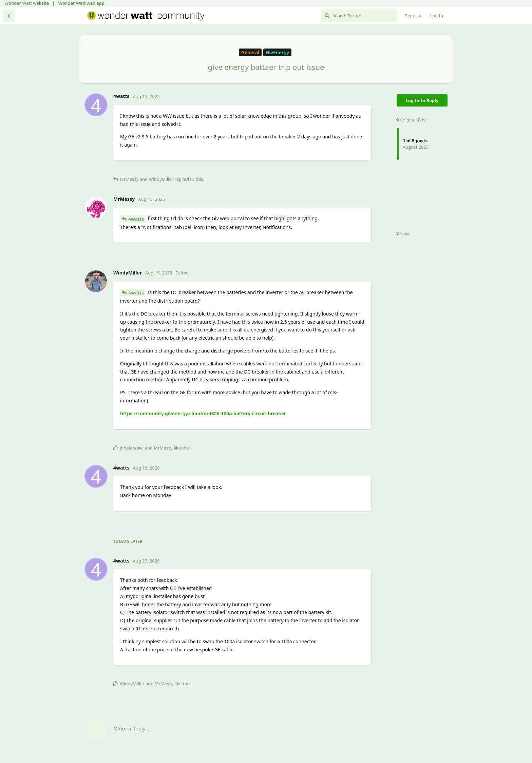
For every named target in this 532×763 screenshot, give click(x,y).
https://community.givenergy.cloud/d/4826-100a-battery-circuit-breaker (203, 413)
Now (403, 234)
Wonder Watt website (27, 3)
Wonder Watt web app (81, 3)
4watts (136, 219)
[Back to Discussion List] (9, 16)
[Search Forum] (359, 16)
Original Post (412, 120)
